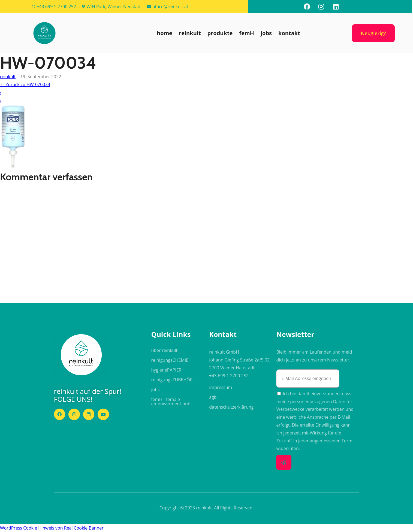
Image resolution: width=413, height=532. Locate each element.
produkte (220, 33)
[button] (44, 33)
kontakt (289, 33)
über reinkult (164, 350)
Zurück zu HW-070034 (25, 84)
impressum (221, 387)
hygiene (166, 370)
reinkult (190, 33)
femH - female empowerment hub (171, 402)
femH (247, 33)
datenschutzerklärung (231, 407)
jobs (266, 33)
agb (213, 397)
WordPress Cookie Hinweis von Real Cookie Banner (52, 528)
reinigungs (170, 360)
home (165, 33)
